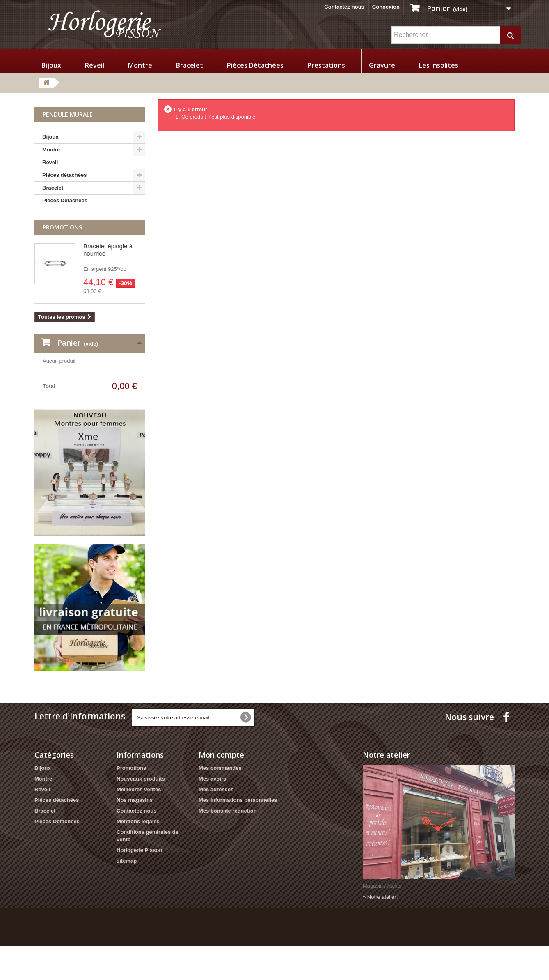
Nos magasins (135, 835)
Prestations (326, 65)
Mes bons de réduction (228, 846)
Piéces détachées (64, 175)
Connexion (386, 7)
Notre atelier (386, 790)
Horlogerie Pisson (139, 885)
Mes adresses (216, 824)
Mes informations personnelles (238, 835)
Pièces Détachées (255, 65)
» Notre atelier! (380, 931)
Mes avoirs (212, 814)
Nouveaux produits (141, 814)
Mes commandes (220, 803)
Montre (140, 65)
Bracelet (190, 65)
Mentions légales (138, 856)
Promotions (62, 227)
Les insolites (439, 65)
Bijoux (51, 65)
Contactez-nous (344, 7)
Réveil (95, 65)
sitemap (127, 896)
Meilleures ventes (139, 824)
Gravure (382, 65)
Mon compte (221, 790)
